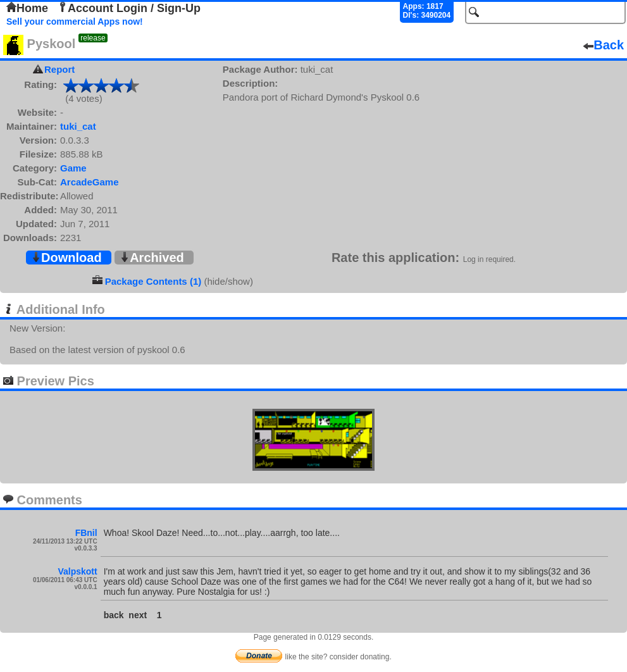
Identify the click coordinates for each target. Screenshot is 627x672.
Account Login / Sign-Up (129, 8)
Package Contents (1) (153, 281)
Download (66, 258)
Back (604, 45)
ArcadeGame (90, 182)
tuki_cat (78, 126)
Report (59, 69)
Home (27, 8)
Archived (152, 258)
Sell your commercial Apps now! (75, 22)
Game (73, 168)
